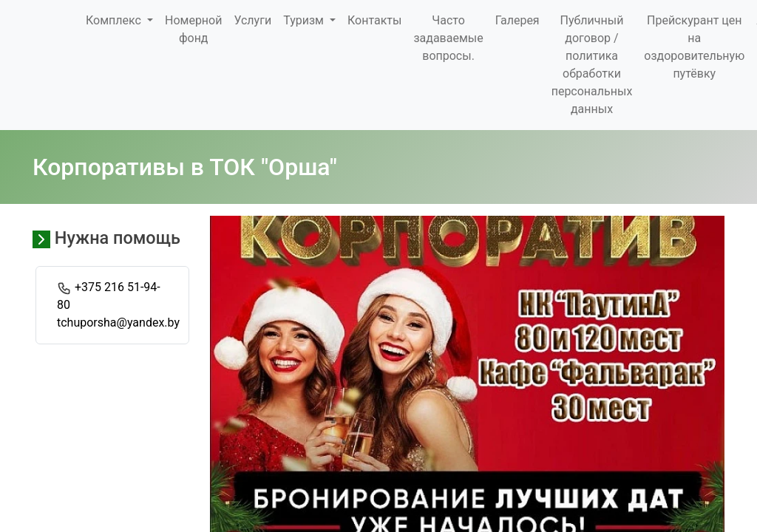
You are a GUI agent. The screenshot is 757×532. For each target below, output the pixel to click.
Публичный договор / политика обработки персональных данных (592, 65)
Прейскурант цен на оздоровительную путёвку (694, 47)
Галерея (517, 20)
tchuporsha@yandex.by (118, 323)
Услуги (252, 20)
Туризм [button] (305, 20)
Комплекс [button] (115, 20)
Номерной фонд (193, 29)
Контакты (374, 20)
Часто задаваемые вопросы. (448, 38)
